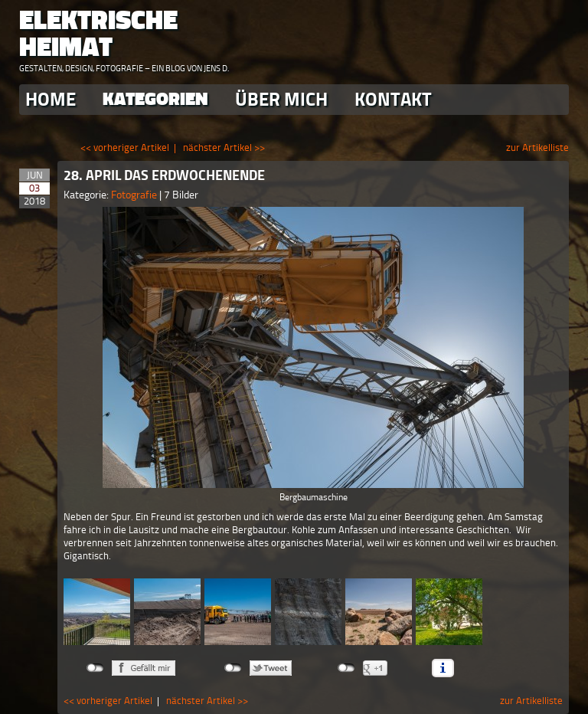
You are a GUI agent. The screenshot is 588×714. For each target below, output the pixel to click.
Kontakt (393, 99)
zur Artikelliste (537, 147)
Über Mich (281, 99)
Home (51, 99)
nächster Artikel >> (224, 147)
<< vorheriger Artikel (125, 147)
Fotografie (135, 195)
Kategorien (155, 99)
